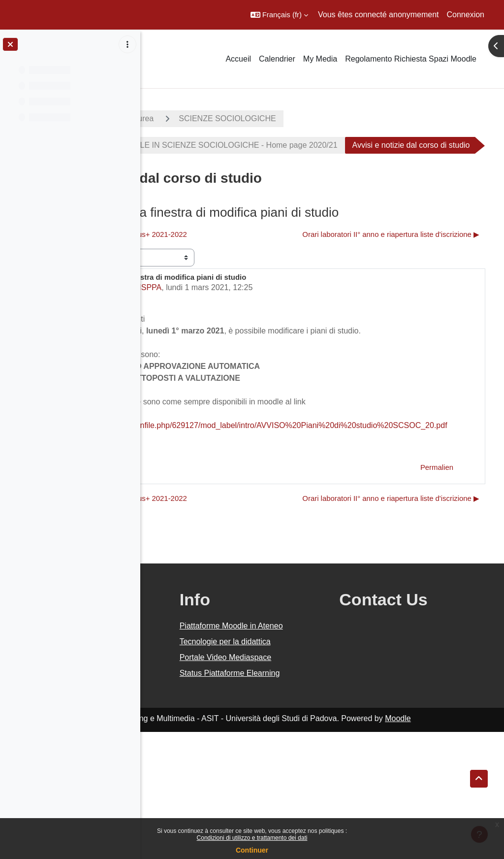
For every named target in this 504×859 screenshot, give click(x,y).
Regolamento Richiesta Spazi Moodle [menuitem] (411, 59)
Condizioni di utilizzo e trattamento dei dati (252, 838)
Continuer (252, 850)
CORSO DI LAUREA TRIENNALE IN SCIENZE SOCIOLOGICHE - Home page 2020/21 (324, 145)
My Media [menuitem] (320, 59)
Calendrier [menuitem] (277, 59)
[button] (279, 15)
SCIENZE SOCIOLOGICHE (367, 118)
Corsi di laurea (268, 118)
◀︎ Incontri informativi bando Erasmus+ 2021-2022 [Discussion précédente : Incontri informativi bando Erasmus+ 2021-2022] (246, 261)
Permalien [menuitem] (437, 526)
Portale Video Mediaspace (297, 767)
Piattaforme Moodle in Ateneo (312, 711)
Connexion (466, 15)
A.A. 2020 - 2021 (189, 118)
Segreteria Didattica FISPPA (253, 335)
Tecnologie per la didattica (303, 739)
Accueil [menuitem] (238, 59)
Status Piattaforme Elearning (306, 794)
